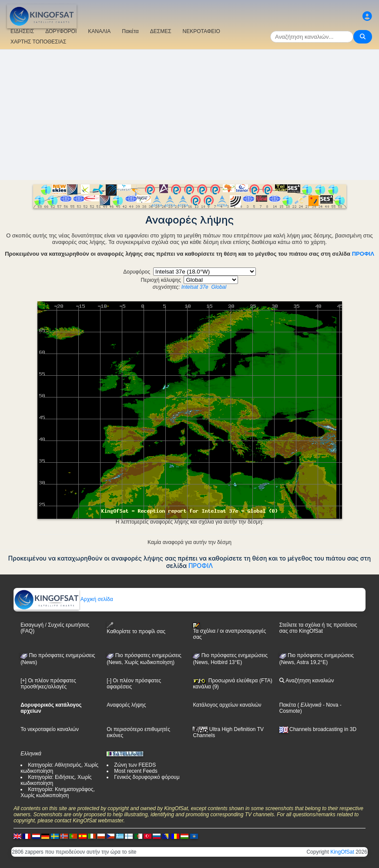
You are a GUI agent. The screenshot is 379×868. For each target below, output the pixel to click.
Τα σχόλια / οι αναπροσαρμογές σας (229, 631)
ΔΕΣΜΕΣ (161, 31)
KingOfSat (342, 852)
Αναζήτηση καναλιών (307, 681)
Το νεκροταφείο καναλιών (50, 729)
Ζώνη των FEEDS (135, 765)
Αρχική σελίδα (64, 599)
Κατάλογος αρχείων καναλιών (227, 705)
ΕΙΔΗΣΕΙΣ (22, 31)
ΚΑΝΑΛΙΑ (99, 31)
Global (219, 287)
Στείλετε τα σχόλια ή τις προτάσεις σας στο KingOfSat (318, 628)
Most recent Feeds (136, 771)
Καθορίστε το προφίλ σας (136, 628)
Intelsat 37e (195, 287)
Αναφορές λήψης (126, 705)
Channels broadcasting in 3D (318, 729)
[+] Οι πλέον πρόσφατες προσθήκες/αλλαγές (48, 684)
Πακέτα (130, 31)
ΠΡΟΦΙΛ (363, 254)
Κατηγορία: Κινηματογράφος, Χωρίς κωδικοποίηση (58, 792)
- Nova (330, 705)
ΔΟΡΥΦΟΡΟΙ (61, 31)
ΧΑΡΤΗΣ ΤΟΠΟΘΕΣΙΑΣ (39, 42)
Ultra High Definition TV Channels (228, 732)
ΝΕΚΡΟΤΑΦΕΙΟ (201, 31)
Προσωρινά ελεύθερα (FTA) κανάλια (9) (232, 684)
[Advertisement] (189, 115)
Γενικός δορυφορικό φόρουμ (147, 777)
